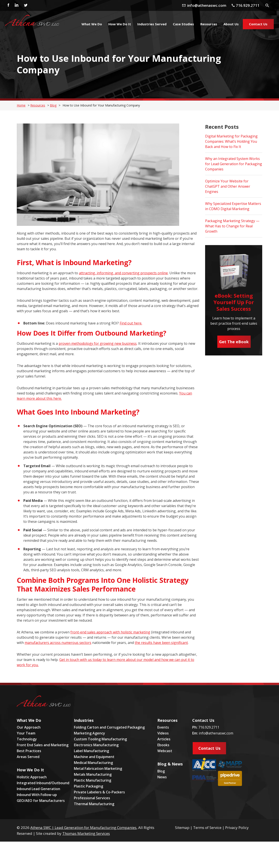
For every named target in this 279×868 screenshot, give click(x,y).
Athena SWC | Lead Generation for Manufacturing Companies (83, 828)
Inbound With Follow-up (37, 795)
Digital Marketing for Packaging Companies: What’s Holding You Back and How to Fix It (231, 141)
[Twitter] (26, 5)
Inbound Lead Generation (38, 789)
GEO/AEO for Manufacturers (41, 801)
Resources (38, 105)
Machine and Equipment (94, 757)
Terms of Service (207, 828)
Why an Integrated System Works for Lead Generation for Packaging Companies (234, 164)
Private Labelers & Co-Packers (99, 792)
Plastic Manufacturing (93, 780)
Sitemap (182, 828)
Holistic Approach (32, 777)
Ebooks (163, 745)
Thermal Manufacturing (94, 804)
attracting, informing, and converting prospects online (123, 273)
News (162, 777)
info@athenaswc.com (216, 733)
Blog (53, 105)
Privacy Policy (237, 828)
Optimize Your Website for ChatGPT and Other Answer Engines (228, 186)
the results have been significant (161, 643)
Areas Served (28, 757)
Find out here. (131, 323)
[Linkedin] (16, 5)
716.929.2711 (209, 727)
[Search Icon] (267, 5)
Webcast (165, 751)
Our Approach (29, 727)
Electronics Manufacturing (96, 745)
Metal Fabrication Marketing (98, 769)
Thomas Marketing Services (86, 833)
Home (21, 105)
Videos (163, 733)
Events (163, 727)
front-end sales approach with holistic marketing (110, 632)
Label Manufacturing (91, 751)
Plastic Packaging (88, 786)
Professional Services (92, 798)
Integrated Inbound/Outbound (43, 783)
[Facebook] (7, 5)
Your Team (26, 733)
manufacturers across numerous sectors (58, 643)
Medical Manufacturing (93, 763)
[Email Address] (205, 5)
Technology (27, 739)
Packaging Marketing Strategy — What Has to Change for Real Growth (232, 226)
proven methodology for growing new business (98, 343)
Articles (164, 739)
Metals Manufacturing (93, 774)
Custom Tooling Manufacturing (100, 739)
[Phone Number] (246, 5)
